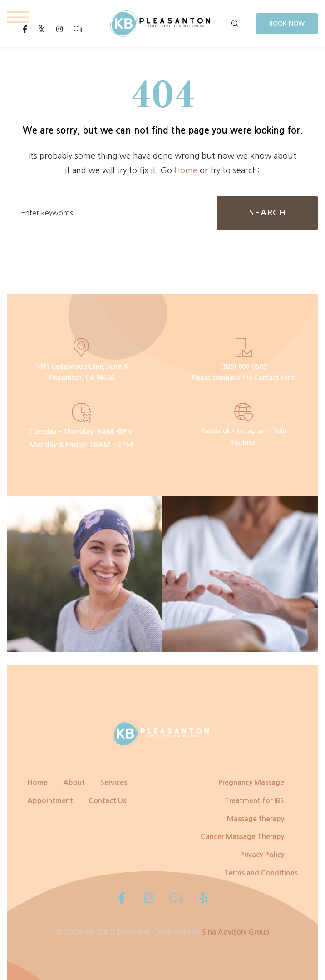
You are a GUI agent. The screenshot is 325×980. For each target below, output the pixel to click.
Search (268, 213)
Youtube (243, 443)
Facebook (216, 431)
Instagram (252, 431)
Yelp (280, 431)
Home (186, 170)
